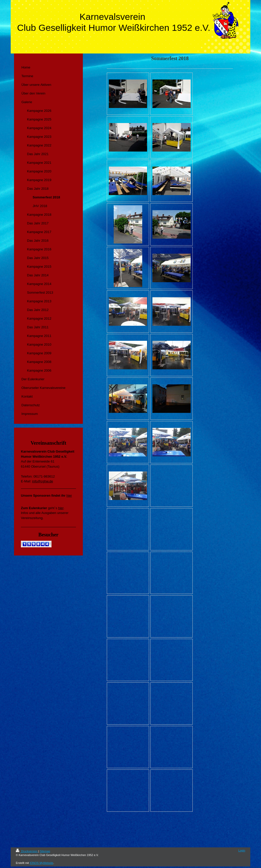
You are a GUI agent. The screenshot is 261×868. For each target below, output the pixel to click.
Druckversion (27, 851)
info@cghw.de (43, 481)
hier (69, 496)
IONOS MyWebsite (41, 863)
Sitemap (45, 851)
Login (242, 850)
